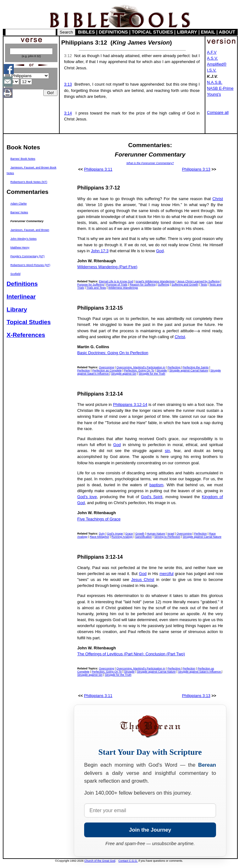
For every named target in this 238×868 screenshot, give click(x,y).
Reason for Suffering (143, 285)
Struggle (162, 370)
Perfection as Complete (107, 370)
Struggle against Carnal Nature (189, 370)
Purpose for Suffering (91, 285)
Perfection (84, 370)
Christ (218, 199)
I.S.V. (212, 70)
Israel (171, 534)
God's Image (115, 534)
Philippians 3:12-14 (130, 405)
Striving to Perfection (167, 537)
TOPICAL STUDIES (152, 32)
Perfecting (174, 367)
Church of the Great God (100, 861)
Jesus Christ (143, 580)
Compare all (218, 112)
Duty (102, 534)
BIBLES (87, 32)
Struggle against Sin (124, 374)
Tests (204, 285)
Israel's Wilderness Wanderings (155, 281)
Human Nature (156, 534)
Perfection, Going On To (139, 370)
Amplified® (217, 64)
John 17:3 (100, 251)
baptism (157, 485)
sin (167, 451)
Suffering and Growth (185, 285)
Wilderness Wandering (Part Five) (107, 267)
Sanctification (143, 537)
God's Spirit (152, 497)
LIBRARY (187, 32)
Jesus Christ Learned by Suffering (198, 281)
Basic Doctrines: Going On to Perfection (113, 353)
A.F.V (212, 52)
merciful (167, 574)
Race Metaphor (100, 537)
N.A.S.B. (215, 82)
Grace (129, 534)
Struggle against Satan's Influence (200, 672)
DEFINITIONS (114, 32)
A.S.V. (212, 58)
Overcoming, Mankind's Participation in (141, 367)
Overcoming (107, 367)
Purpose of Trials (117, 285)
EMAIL (208, 32)
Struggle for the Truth (152, 374)
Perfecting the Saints (195, 367)
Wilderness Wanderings (123, 288)
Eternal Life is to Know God (116, 281)
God (160, 251)
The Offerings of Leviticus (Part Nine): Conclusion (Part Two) (131, 654)
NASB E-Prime (220, 88)
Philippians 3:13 (196, 169)
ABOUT (227, 32)
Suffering (164, 285)
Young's (214, 94)
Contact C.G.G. (128, 861)
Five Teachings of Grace (99, 519)
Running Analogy (122, 537)
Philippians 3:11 (98, 169)
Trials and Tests (96, 288)
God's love (87, 497)
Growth (140, 534)
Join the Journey (150, 830)
